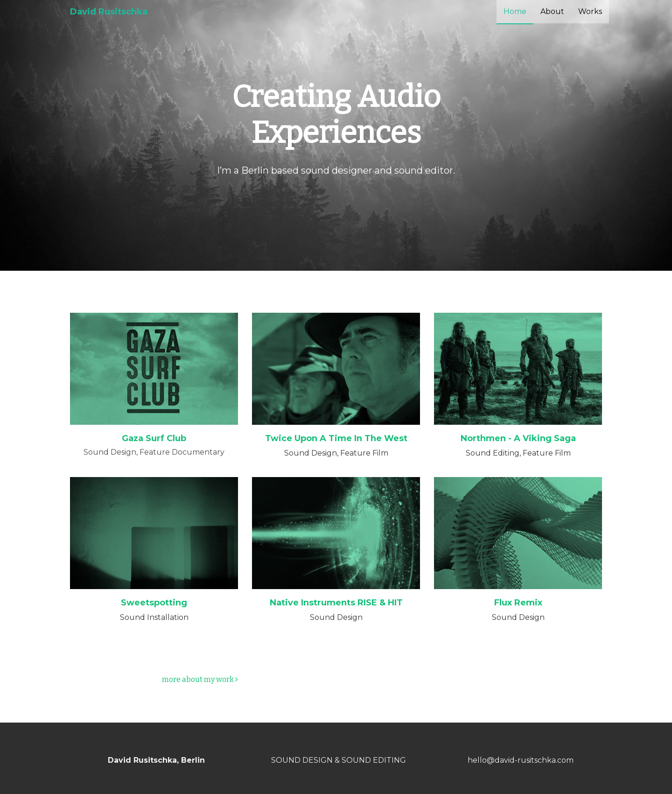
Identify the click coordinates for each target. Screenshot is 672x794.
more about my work (200, 679)
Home (515, 11)
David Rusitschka (109, 12)
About (552, 11)
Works (590, 11)
